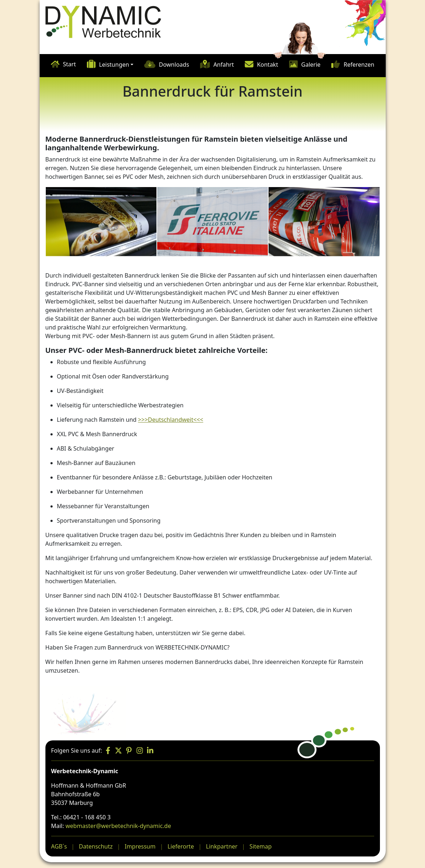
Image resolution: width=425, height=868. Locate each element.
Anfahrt (224, 65)
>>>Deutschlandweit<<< (171, 420)
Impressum (140, 846)
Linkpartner (222, 846)
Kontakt (268, 65)
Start (70, 64)
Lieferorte (181, 846)
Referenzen (359, 65)
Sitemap (261, 846)
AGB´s (59, 846)
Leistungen (114, 65)
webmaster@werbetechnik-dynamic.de (118, 826)
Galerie (311, 65)
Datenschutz (96, 846)
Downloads (174, 65)
